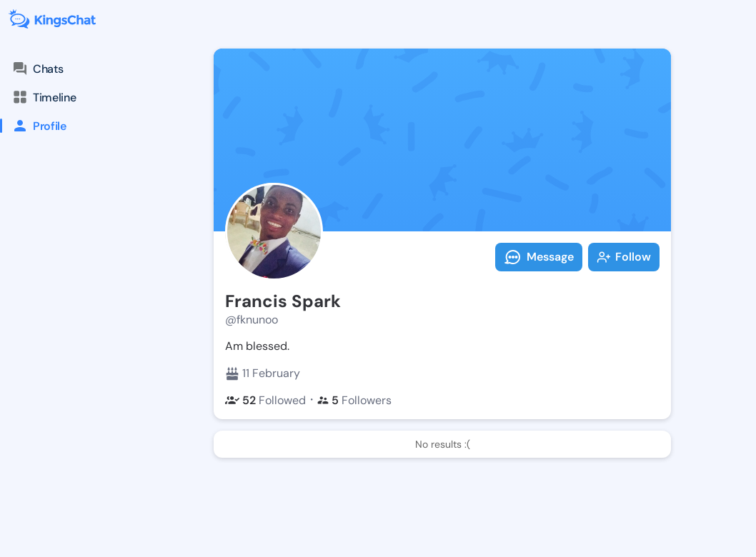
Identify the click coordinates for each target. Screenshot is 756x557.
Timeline (44, 97)
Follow (624, 257)
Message (539, 257)
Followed (265, 400)
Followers (354, 400)
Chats (37, 69)
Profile (33, 126)
